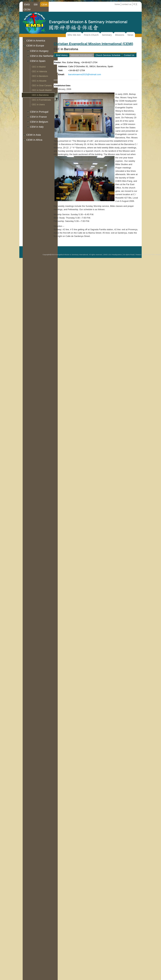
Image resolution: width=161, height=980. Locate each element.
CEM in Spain (38, 61)
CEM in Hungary (39, 51)
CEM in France (38, 117)
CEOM (27, 10)
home (117, 4)
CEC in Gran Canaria (42, 86)
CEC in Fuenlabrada (41, 100)
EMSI (27, 5)
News (130, 35)
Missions (120, 35)
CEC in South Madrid (42, 90)
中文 (135, 4)
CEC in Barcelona (40, 95)
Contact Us (129, 55)
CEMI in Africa (34, 140)
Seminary (107, 35)
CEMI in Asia (34, 135)
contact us (127, 4)
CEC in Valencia (39, 72)
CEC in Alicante (39, 81)
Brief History (62, 55)
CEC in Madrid (39, 67)
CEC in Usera (38, 105)
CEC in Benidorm (40, 76)
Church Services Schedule (108, 55)
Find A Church (91, 35)
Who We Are (74, 35)
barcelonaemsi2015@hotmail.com (85, 74)
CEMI (44, 5)
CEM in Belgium (39, 122)
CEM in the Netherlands (43, 56)
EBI (36, 5)
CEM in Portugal (39, 112)
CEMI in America (36, 41)
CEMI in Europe (35, 46)
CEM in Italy (37, 127)
